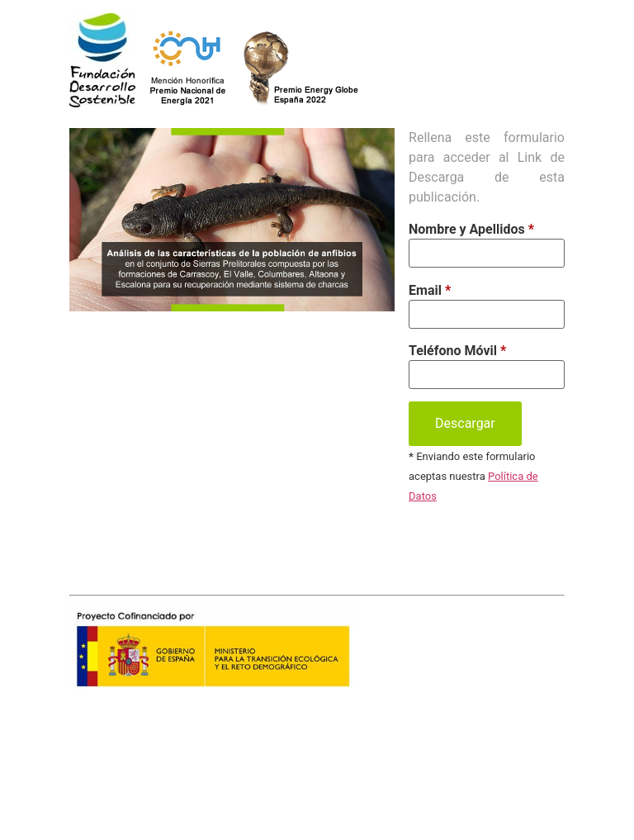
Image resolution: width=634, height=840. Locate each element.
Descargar (465, 423)
